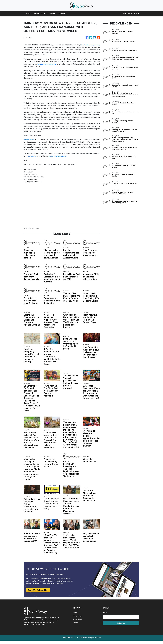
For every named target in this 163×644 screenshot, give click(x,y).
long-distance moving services (49, 64)
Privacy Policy (78, 619)
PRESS (52, 13)
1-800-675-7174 (33, 156)
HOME (28, 13)
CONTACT (63, 13)
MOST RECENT (40, 13)
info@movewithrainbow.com (62, 156)
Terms (75, 616)
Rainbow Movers (30, 140)
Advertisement (79, 623)
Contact (76, 626)
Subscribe (121, 627)
